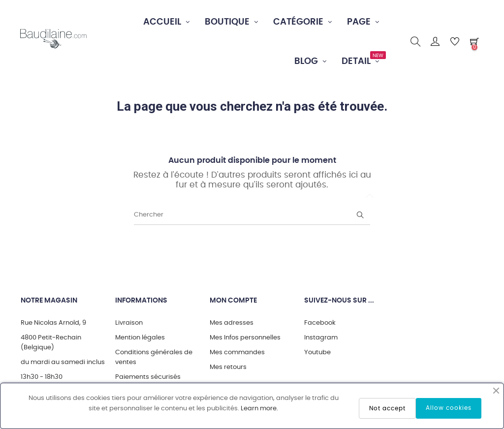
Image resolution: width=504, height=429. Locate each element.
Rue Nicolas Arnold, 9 (53, 323)
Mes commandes (237, 352)
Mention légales (140, 338)
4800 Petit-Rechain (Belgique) (51, 343)
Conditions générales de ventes (154, 357)
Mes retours (228, 367)
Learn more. (259, 409)
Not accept (387, 408)
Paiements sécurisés (148, 377)
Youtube (317, 352)
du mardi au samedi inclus (63, 362)
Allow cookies (449, 408)
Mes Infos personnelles (245, 338)
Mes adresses (232, 323)
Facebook (320, 323)
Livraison (129, 323)
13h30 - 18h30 (42, 377)
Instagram (321, 338)
